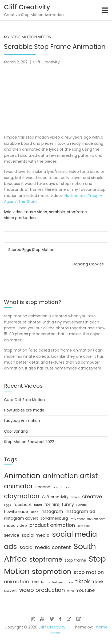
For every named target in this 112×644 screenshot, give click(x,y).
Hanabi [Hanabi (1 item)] (81, 505)
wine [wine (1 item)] (71, 591)
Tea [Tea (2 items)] (35, 582)
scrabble (57, 212)
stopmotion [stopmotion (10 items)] (52, 572)
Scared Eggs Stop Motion (31, 250)
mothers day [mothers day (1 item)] (96, 519)
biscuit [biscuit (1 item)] (58, 487)
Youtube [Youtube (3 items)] (85, 590)
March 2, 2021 (16, 62)
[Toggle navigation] (105, 10)
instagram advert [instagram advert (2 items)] (21, 518)
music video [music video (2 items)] (15, 525)
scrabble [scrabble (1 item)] (83, 526)
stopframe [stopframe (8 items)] (46, 559)
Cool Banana (16, 431)
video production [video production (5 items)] (42, 590)
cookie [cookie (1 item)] (75, 497)
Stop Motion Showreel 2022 (29, 442)
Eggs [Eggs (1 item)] (7, 505)
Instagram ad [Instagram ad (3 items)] (80, 511)
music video (36, 212)
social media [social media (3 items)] (36, 535)
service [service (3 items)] (12, 535)
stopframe (77, 212)
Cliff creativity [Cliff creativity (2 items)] (55, 497)
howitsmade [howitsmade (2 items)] (16, 512)
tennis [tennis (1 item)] (45, 582)
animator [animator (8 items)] (19, 486)
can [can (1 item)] (67, 487)
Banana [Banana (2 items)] (43, 487)
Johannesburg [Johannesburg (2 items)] (54, 518)
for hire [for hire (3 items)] (52, 504)
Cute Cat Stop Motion (24, 400)
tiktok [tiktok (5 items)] (83, 581)
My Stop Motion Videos (27, 37)
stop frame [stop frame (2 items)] (75, 560)
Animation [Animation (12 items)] (22, 476)
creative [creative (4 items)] (92, 496)
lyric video (13, 212)
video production (20, 218)
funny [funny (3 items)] (68, 504)
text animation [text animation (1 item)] (63, 582)
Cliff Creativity (27, 7)
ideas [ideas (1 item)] (34, 512)
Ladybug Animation (22, 421)
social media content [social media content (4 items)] (45, 547)
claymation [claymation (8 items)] (22, 496)
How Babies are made (24, 410)
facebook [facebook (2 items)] (23, 505)
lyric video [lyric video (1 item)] (77, 519)
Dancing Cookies (88, 264)
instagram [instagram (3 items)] (52, 511)
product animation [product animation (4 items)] (52, 525)
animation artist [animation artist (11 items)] (70, 476)
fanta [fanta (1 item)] (38, 505)
